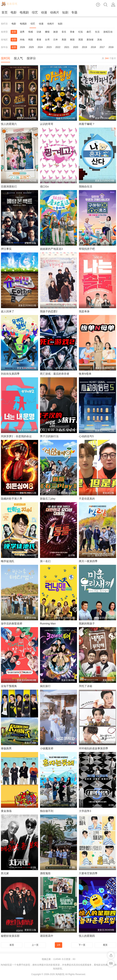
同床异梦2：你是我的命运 (16, 436)
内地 (22, 40)
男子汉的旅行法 (49, 436)
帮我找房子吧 (87, 249)
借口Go (44, 186)
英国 (81, 40)
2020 (76, 47)
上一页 (35, 945)
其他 (100, 40)
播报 (47, 32)
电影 (14, 12)
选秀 (22, 32)
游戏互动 (108, 32)
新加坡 (90, 40)
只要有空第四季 (88, 873)
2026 (22, 47)
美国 (64, 40)
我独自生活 (86, 186)
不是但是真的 (87, 499)
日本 (56, 40)
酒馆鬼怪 (45, 873)
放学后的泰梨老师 (12, 624)
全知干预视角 (9, 686)
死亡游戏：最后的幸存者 (55, 374)
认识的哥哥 (47, 124)
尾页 (105, 945)
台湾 (47, 40)
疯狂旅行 (45, 686)
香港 (39, 40)
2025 (31, 47)
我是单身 (84, 311)
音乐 (64, 32)
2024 (40, 47)
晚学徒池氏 (8, 561)
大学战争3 (85, 811)
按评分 (31, 58)
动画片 (55, 12)
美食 (72, 32)
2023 (49, 47)
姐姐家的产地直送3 (51, 249)
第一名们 (45, 561)
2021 (67, 47)
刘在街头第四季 (10, 374)
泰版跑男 (6, 748)
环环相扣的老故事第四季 (93, 748)
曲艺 (89, 32)
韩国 (31, 40)
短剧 (65, 12)
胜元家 (5, 873)
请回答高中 (47, 936)
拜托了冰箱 (86, 686)
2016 (111, 47)
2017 (102, 47)
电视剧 (24, 12)
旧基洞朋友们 (9, 186)
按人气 (18, 58)
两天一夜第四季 (88, 561)
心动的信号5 (86, 436)
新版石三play (48, 499)
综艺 (35, 12)
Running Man (48, 624)
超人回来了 (8, 311)
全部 (14, 32)
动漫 (44, 12)
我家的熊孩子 (87, 624)
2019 (84, 47)
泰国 (72, 40)
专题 (74, 12)
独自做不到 (47, 811)
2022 (58, 47)
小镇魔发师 (47, 748)
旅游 (56, 32)
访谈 (39, 32)
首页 (5, 12)
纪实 (81, 32)
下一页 (82, 945)
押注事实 (6, 249)
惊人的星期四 (87, 936)
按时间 (5, 58)
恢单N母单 (85, 374)
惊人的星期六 (9, 124)
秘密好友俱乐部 (10, 936)
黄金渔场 (6, 811)
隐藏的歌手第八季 (12, 499)
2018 (93, 47)
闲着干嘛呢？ (87, 124)
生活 (97, 32)
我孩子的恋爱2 (49, 311)
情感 (31, 32)
